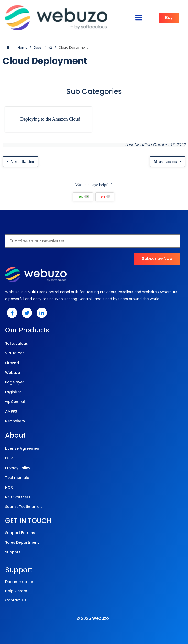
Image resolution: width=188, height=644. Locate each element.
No (105, 197)
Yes (84, 197)
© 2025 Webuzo (93, 618)
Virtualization (23, 162)
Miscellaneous (165, 162)
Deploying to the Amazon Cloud (50, 119)
